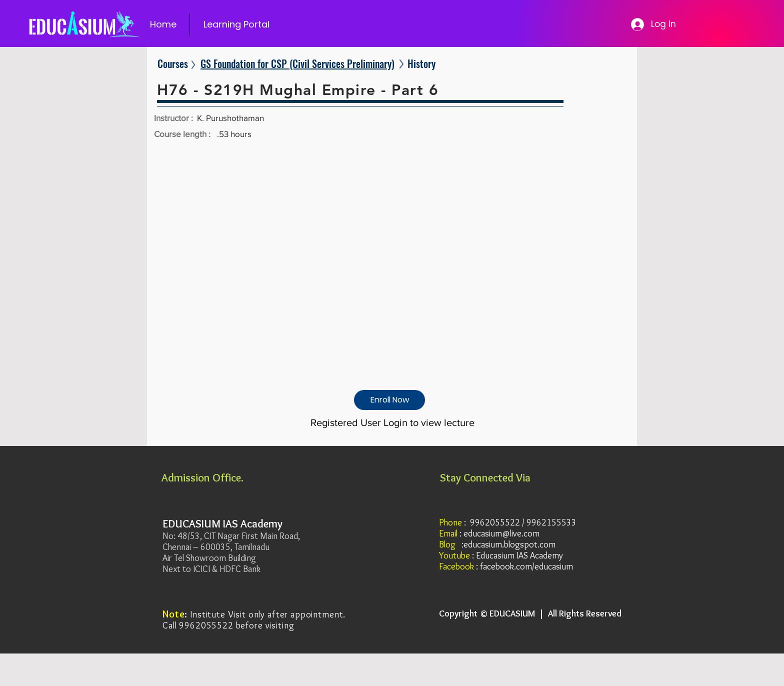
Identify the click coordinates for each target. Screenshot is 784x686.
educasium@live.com (501, 533)
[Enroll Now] (389, 400)
